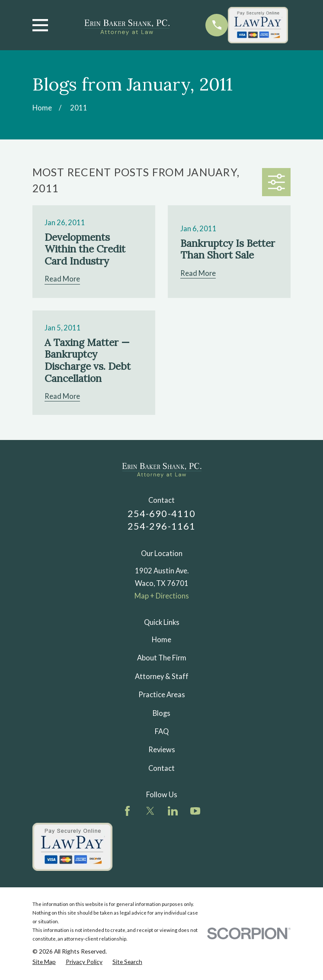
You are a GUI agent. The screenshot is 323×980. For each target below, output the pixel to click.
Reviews (162, 750)
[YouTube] (195, 811)
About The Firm (162, 658)
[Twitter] (150, 811)
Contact (161, 768)
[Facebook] (127, 811)
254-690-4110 (161, 513)
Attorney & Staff (162, 676)
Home (161, 640)
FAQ (162, 731)
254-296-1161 (161, 526)
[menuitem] (44, 962)
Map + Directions (162, 596)
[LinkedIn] (173, 811)
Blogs (161, 713)
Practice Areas (162, 695)
